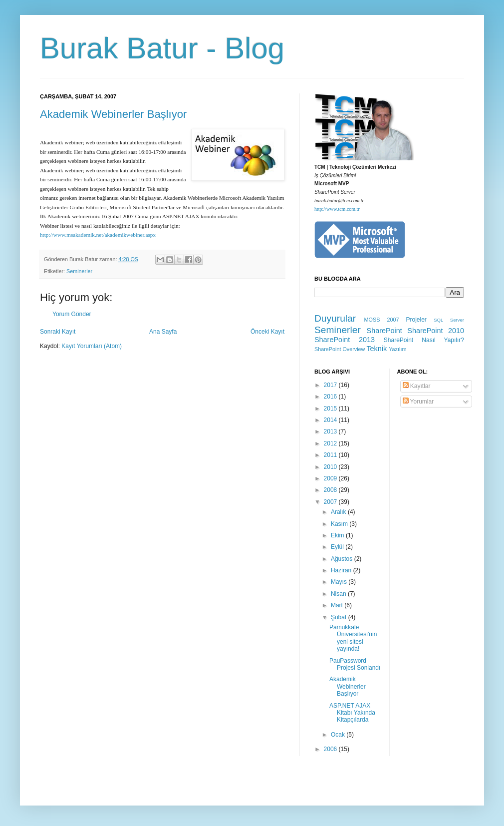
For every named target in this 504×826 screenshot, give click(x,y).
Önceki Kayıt (267, 332)
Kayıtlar (417, 386)
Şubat (340, 617)
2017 (331, 385)
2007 (331, 502)
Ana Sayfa (163, 332)
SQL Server (449, 320)
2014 (331, 420)
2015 (331, 409)
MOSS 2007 (382, 320)
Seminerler (79, 271)
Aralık (339, 512)
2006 (331, 749)
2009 (331, 478)
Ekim (338, 535)
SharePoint (384, 331)
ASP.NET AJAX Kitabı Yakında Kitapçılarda (352, 713)
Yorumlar (418, 402)
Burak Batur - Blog (162, 48)
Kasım (340, 524)
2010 (331, 467)
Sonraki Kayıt (58, 332)
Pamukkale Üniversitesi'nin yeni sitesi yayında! (353, 638)
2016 (331, 397)
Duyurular (335, 318)
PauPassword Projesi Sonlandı (355, 664)
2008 (331, 490)
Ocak (339, 735)
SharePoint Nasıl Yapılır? (424, 340)
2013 (331, 431)
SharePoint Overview (340, 349)
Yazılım (397, 349)
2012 (331, 443)
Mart (338, 605)
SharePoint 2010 (436, 331)
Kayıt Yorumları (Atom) (92, 346)
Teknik (377, 349)
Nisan (339, 594)
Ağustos (343, 559)
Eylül (338, 547)
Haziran (342, 570)
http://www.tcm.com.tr (337, 209)
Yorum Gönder (72, 314)
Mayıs (340, 582)
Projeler (416, 320)
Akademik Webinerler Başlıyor (113, 114)
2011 (331, 455)
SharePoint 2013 (345, 340)
